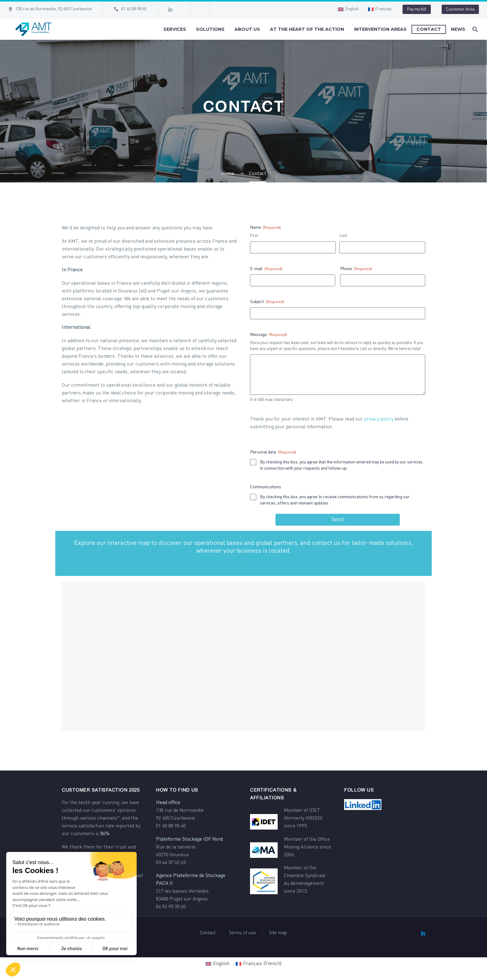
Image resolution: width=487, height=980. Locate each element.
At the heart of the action (307, 29)
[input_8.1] (253, 497)
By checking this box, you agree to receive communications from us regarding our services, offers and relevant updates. (335, 500)
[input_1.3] (293, 247)
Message (268, 335)
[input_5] (383, 280)
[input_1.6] (382, 247)
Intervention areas (380, 29)
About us (247, 29)
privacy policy (379, 419)
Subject (267, 302)
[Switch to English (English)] (218, 964)
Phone (356, 269)
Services (175, 29)
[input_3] (338, 375)
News (458, 29)
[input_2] (293, 280)
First (254, 236)
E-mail (266, 269)
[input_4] (338, 313)
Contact (429, 29)
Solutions (210, 29)
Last (343, 236)
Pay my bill (417, 9)
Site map (278, 933)
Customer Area (460, 9)
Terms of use (242, 933)
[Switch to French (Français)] (259, 964)
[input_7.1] (253, 462)
